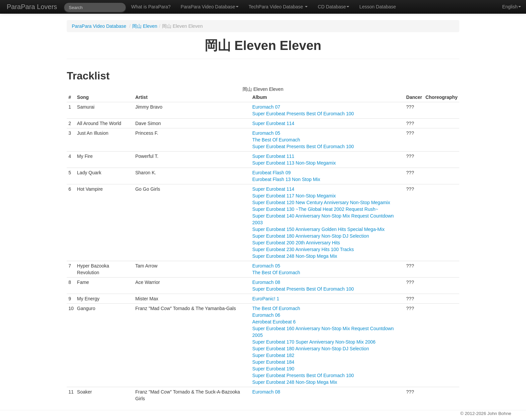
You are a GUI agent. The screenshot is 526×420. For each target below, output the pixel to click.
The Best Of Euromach (276, 140)
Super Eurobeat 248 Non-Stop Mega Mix (295, 256)
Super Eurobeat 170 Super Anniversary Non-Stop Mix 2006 (314, 342)
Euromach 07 (266, 107)
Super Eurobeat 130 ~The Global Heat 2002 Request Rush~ (315, 209)
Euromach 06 (266, 315)
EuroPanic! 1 (266, 299)
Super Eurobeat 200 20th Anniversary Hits (296, 243)
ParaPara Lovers (32, 7)
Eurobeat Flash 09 (271, 173)
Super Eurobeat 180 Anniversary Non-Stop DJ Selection (311, 236)
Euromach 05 (266, 133)
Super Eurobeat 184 (273, 362)
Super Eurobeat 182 (273, 355)
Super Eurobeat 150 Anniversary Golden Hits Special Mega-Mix (319, 229)
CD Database (333, 7)
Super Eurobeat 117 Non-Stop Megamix (294, 196)
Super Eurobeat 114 (273, 123)
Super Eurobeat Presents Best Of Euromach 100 (303, 114)
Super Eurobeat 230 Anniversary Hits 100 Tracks (303, 249)
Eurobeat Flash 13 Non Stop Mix (286, 179)
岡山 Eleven (145, 26)
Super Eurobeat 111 (273, 156)
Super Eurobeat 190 (273, 369)
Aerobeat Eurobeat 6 (274, 322)
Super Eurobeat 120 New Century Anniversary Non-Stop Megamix (321, 202)
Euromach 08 (266, 282)
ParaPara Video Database (210, 7)
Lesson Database (378, 7)
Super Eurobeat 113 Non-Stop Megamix (294, 163)
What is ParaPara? (151, 7)
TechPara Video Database (278, 7)
